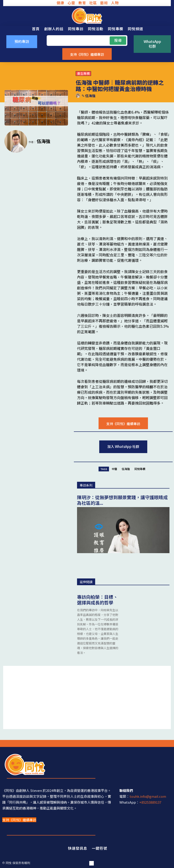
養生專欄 (83, 74)
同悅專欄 (140, 469)
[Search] (118, 40)
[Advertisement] (87, 697)
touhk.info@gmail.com (148, 796)
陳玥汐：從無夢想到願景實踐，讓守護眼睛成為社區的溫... (122, 500)
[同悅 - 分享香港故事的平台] (87, 16)
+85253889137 (150, 802)
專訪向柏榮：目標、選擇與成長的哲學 (97, 600)
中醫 (114, 469)
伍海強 (90, 96)
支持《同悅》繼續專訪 (19, 820)
